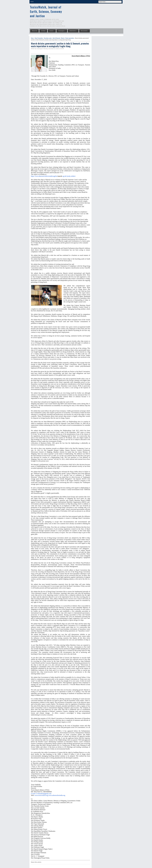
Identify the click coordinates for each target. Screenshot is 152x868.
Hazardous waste (48, 38)
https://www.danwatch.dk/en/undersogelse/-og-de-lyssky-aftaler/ (53, 176)
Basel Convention (39, 38)
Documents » (84, 31)
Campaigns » (62, 31)
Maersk (63, 38)
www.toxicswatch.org (41, 795)
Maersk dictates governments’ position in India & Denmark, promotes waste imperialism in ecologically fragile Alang (60, 45)
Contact (43, 31)
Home (32, 2)
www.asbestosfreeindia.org (57, 795)
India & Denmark (56, 38)
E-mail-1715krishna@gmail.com (41, 794)
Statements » (73, 31)
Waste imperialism (70, 38)
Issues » (52, 31)
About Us (34, 31)
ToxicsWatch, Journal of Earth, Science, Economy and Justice (46, 12)
